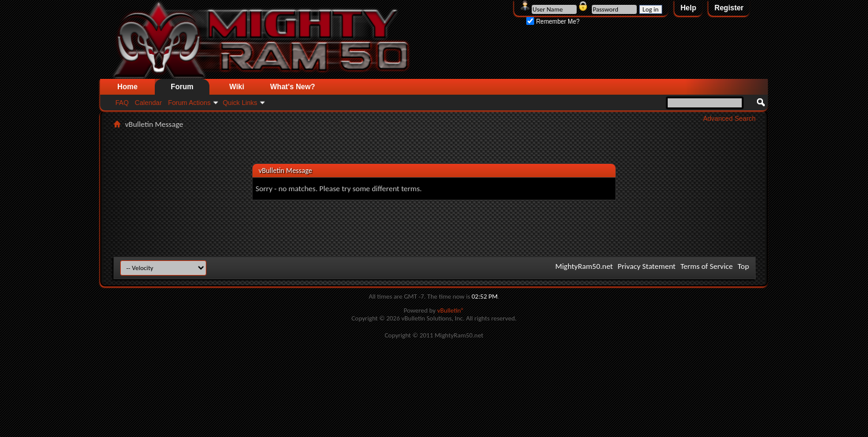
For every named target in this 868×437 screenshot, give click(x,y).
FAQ (122, 103)
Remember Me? (553, 22)
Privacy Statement (647, 266)
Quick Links (240, 103)
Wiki (237, 87)
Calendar (148, 103)
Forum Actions (189, 103)
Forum (182, 87)
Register (729, 8)
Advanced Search (729, 118)
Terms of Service (707, 266)
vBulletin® (451, 310)
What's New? (293, 87)
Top (743, 266)
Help (688, 8)
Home (127, 87)
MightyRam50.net (584, 266)
